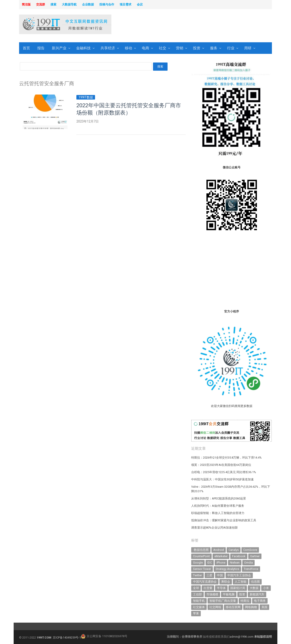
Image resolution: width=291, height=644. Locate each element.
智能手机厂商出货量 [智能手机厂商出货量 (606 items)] (223, 601)
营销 (180, 48)
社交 (163, 48)
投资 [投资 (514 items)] (242, 594)
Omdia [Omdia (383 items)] (248, 563)
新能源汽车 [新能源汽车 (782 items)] (257, 594)
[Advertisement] (204, 25)
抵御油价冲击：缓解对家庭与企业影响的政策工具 (224, 520)
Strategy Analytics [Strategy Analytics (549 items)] (227, 569)
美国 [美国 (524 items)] (264, 607)
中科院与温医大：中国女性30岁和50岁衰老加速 (222, 479)
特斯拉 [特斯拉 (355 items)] (245, 601)
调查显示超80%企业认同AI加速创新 (214, 528)
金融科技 (83, 48)
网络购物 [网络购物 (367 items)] (251, 607)
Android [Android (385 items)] (219, 550)
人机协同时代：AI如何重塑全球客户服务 (218, 506)
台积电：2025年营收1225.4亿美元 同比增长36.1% (224, 472)
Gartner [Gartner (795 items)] (255, 556)
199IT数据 (86, 97)
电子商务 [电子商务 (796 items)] (260, 601)
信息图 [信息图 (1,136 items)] (255, 582)
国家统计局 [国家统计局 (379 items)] (238, 588)
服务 (214, 48)
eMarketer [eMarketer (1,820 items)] (221, 556)
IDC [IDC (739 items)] (210, 563)
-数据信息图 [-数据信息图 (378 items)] (201, 550)
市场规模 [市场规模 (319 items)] (212, 594)
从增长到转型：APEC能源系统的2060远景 (219, 498)
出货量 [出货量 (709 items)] (208, 588)
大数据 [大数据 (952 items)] (254, 588)
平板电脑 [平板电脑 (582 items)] (229, 594)
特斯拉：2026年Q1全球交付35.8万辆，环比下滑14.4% (226, 458)
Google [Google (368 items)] (198, 563)
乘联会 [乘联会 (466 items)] (226, 582)
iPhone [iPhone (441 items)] (221, 563)
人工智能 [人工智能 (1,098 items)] (241, 582)
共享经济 (108, 48)
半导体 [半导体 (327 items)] (221, 588)
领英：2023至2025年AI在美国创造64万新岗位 (221, 465)
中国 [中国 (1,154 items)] (220, 575)
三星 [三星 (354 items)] (209, 575)
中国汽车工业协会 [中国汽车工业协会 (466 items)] (239, 575)
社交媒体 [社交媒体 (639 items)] (199, 607)
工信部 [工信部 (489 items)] (197, 594)
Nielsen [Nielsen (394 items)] (235, 563)
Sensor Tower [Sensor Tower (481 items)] (202, 569)
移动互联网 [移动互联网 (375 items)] (233, 607)
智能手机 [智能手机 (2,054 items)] (199, 601)
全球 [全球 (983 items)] (196, 588)
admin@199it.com (242, 637)
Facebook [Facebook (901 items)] (239, 556)
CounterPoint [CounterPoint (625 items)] (201, 556)
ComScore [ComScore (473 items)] (250, 550)
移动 (128, 48)
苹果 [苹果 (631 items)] (196, 613)
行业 (231, 48)
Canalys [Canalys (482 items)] (234, 550)
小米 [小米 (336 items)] (266, 588)
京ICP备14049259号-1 (67, 638)
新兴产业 (59, 48)
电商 (145, 48)
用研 (248, 48)
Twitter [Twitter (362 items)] (197, 575)
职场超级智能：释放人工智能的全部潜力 (218, 513)
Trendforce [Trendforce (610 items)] (251, 569)
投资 (197, 48)
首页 (26, 48)
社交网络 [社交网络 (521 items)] (215, 607)
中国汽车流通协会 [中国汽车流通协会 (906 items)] (205, 582)
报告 (41, 48)
